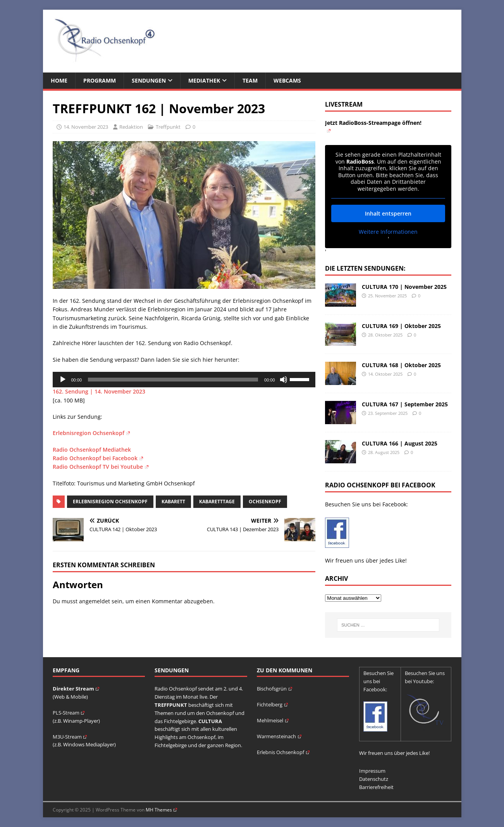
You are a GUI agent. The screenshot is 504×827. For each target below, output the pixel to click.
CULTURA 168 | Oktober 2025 (401, 365)
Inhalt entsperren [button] (388, 213)
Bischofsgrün (274, 689)
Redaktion (131, 127)
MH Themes (162, 810)
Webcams (287, 80)
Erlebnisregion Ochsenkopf (91, 433)
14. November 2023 (86, 127)
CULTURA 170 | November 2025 (404, 287)
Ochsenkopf (265, 502)
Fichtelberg (272, 704)
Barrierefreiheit (376, 787)
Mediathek (204, 80)
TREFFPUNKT (171, 705)
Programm (100, 80)
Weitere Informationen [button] (388, 232)
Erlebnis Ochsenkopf (283, 752)
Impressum (372, 771)
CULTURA (210, 721)
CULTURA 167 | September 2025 (405, 404)
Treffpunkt (168, 127)
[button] (17, 810)
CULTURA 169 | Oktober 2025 (401, 326)
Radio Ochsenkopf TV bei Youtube (101, 467)
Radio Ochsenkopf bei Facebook (98, 458)
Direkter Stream (76, 689)
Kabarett (173, 502)
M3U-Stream (70, 737)
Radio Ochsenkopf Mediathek (92, 450)
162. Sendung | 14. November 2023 (99, 391)
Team (250, 80)
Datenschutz (374, 779)
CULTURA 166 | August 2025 (400, 443)
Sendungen (149, 80)
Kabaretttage (217, 502)
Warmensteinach (279, 736)
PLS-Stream (69, 713)
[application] (184, 380)
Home (59, 80)
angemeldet (95, 601)
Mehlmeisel (273, 720)
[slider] (173, 380)
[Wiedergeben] (63, 380)
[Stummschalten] (284, 380)
